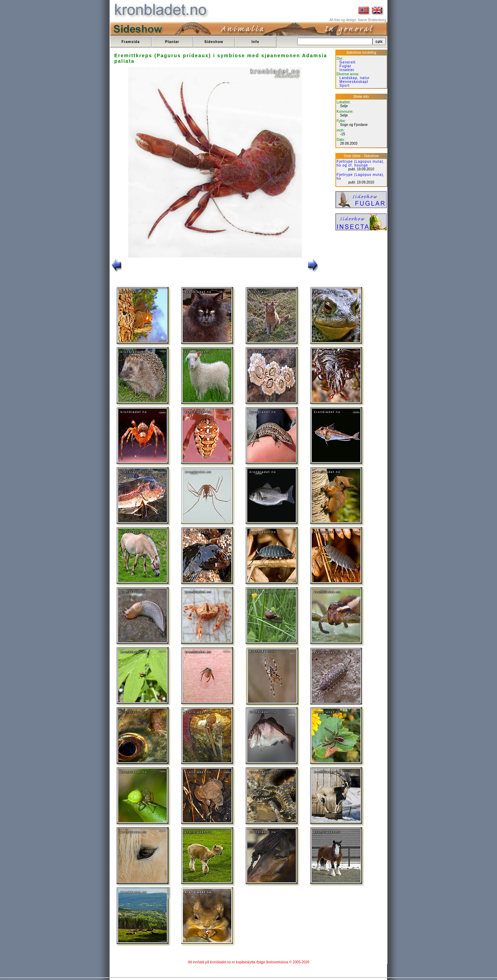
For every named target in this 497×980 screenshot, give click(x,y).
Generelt (348, 62)
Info (255, 42)
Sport (345, 86)
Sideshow (214, 42)
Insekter (347, 70)
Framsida (130, 42)
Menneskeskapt (354, 82)
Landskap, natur (355, 78)
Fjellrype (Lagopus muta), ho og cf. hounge (361, 163)
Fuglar (345, 66)
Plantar (172, 42)
